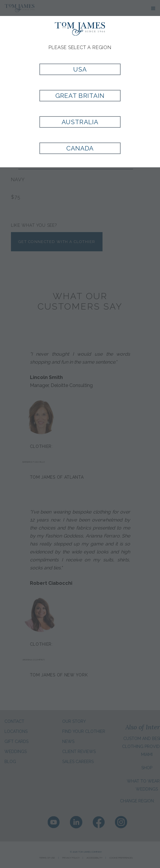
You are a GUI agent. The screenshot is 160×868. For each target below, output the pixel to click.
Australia (80, 122)
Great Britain (80, 96)
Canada (80, 148)
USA (80, 69)
